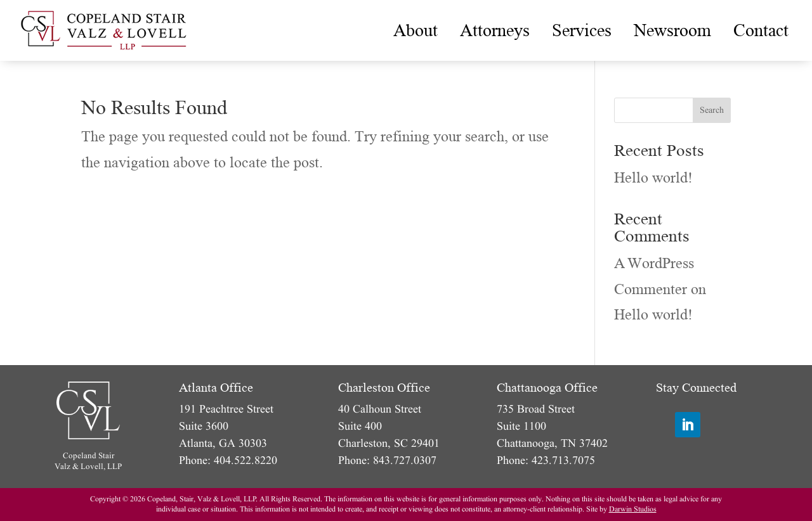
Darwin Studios (633, 509)
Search (712, 110)
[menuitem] (416, 30)
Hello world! (653, 178)
